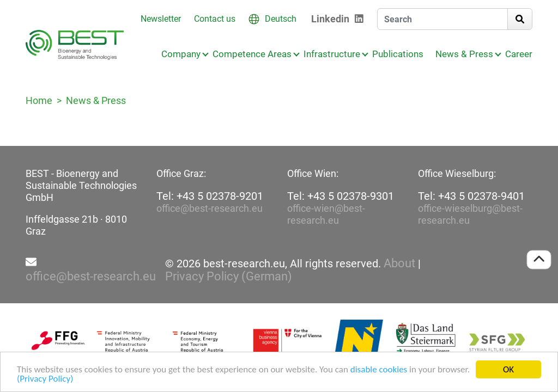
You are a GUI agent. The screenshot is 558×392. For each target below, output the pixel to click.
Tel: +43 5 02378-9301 (341, 196)
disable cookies (379, 370)
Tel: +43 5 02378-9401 (471, 196)
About (399, 264)
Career (519, 54)
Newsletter (161, 19)
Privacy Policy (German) (229, 277)
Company (181, 54)
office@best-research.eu (210, 208)
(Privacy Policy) (45, 379)
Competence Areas (252, 54)
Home (39, 100)
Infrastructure (332, 54)
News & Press (464, 54)
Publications (398, 54)
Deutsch (281, 19)
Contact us (215, 19)
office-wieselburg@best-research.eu (470, 214)
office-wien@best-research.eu (326, 214)
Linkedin (330, 19)
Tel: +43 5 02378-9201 (210, 196)
